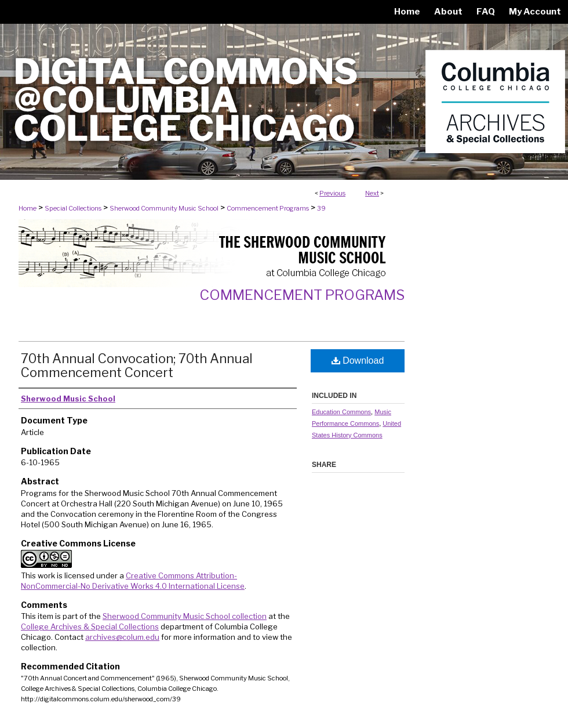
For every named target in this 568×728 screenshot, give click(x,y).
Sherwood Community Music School (164, 208)
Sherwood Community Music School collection (185, 616)
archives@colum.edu (122, 637)
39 (321, 208)
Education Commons (341, 412)
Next (372, 193)
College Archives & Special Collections (90, 626)
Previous (332, 193)
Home (28, 208)
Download (358, 361)
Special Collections (73, 208)
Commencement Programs (268, 208)
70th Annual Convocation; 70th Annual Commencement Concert (137, 365)
